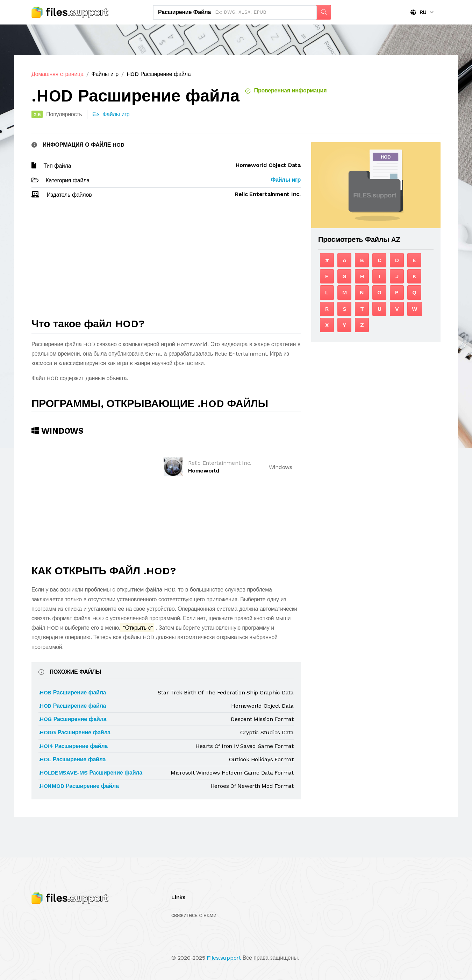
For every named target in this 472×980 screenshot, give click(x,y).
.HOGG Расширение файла (74, 732)
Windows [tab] (58, 431)
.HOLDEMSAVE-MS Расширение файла (90, 773)
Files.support (224, 958)
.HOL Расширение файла (72, 759)
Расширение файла (184, 12)
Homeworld (204, 471)
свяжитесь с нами (194, 915)
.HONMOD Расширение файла (79, 786)
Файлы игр (105, 74)
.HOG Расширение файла (72, 719)
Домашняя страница (58, 74)
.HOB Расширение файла (72, 692)
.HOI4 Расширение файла (73, 746)
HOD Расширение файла (159, 74)
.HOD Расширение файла (72, 706)
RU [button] (419, 12)
